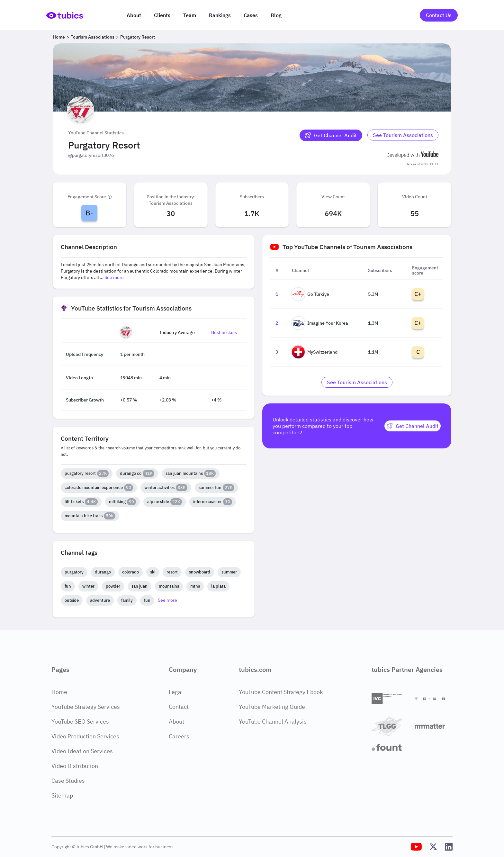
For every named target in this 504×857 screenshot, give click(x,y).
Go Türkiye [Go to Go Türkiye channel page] (310, 294)
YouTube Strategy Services (86, 707)
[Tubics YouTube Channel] (416, 847)
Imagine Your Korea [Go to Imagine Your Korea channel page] (320, 323)
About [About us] (134, 15)
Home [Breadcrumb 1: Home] (59, 37)
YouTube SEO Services (80, 722)
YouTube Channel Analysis (273, 722)
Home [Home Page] (59, 692)
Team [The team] (190, 15)
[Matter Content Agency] (434, 726)
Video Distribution (75, 766)
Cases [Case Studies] (251, 15)
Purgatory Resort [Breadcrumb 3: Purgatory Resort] (138, 37)
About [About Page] (176, 722)
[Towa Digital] (434, 699)
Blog (276, 15)
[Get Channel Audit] (331, 135)
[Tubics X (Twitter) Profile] (433, 847)
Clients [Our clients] (162, 15)
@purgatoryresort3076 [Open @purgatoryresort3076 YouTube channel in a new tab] (91, 155)
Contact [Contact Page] (179, 707)
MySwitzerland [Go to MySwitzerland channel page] (315, 352)
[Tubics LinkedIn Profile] (449, 847)
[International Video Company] (391, 699)
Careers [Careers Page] (179, 736)
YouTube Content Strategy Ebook (281, 692)
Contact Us (439, 15)
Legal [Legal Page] (176, 692)
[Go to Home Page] (65, 15)
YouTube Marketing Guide (272, 707)
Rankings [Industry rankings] (220, 15)
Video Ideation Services (82, 751)
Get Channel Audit (331, 135)
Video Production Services (85, 736)
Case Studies (68, 781)
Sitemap (62, 795)
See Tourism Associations (403, 135)
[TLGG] (391, 726)
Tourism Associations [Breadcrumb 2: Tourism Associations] (93, 37)
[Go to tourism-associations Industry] (403, 135)
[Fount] (391, 747)
